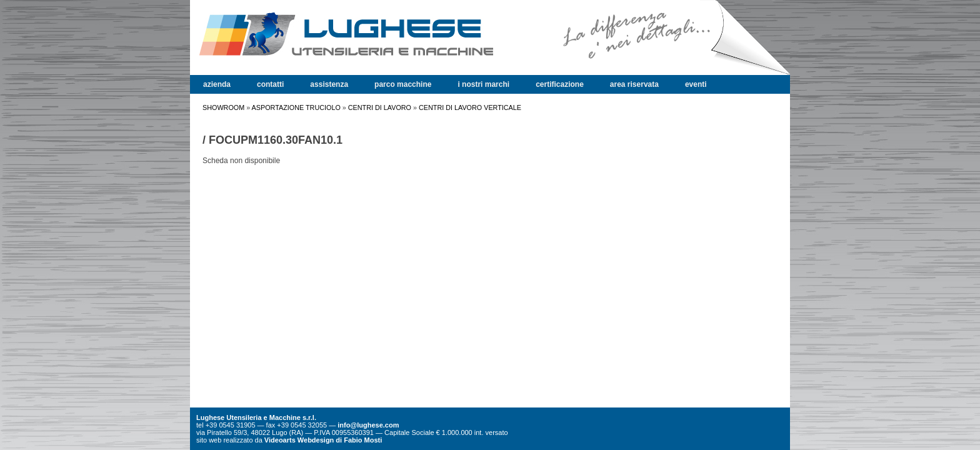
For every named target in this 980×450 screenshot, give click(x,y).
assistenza (329, 84)
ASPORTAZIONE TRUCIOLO (296, 107)
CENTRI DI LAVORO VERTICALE (470, 107)
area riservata (634, 84)
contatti (270, 84)
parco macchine (403, 84)
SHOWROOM (223, 107)
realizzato (238, 440)
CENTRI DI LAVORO (380, 107)
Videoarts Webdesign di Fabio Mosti (323, 440)
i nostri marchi (483, 84)
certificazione (560, 84)
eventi (696, 84)
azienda (217, 84)
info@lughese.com (368, 425)
